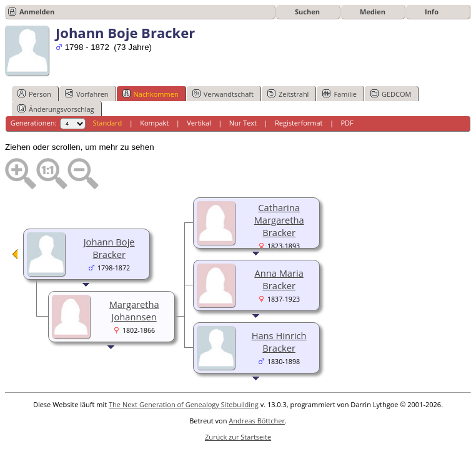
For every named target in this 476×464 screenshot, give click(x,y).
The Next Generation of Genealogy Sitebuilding (184, 404)
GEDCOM (391, 94)
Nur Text (243, 123)
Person (34, 94)
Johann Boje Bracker (109, 248)
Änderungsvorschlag (56, 109)
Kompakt (154, 123)
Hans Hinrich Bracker (279, 342)
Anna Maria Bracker (279, 279)
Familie (339, 94)
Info (432, 12)
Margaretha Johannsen (134, 310)
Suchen (307, 12)
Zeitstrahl (288, 94)
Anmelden (37, 12)
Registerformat (299, 123)
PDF (347, 123)
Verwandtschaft (223, 94)
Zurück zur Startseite (238, 437)
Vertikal (199, 123)
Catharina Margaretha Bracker (279, 220)
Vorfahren (87, 94)
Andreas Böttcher (257, 421)
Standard (107, 123)
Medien (373, 12)
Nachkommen (151, 94)
